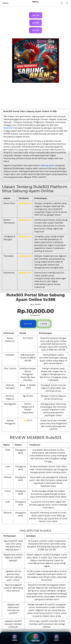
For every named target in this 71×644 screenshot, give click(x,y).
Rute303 (8, 128)
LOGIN (36, 23)
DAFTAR (36, 15)
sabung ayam (47, 165)
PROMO (35, 30)
